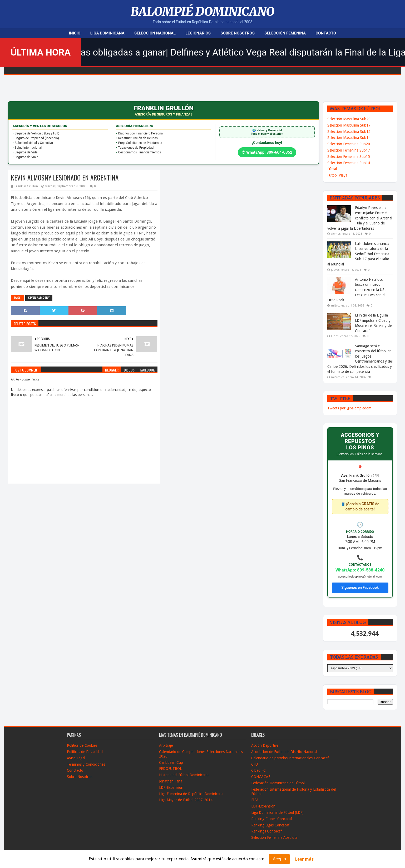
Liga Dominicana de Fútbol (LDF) (277, 812)
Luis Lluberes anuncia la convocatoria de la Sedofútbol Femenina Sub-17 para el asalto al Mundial (358, 254)
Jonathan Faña (171, 781)
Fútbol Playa (337, 175)
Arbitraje (166, 745)
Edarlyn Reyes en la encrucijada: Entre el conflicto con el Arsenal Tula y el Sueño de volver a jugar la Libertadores (360, 218)
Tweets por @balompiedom (349, 408)
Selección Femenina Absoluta (274, 837)
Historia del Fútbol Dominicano (184, 775)
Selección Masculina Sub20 (349, 119)
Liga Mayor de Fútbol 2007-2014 (186, 800)
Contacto (326, 33)
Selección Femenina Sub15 (349, 157)
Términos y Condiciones (86, 764)
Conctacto (75, 770)
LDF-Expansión (171, 787)
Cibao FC (258, 770)
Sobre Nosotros (237, 33)
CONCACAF (261, 777)
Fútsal (332, 169)
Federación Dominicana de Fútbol (278, 783)
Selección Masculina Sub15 (349, 132)
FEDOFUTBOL (170, 769)
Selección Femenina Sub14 (349, 163)
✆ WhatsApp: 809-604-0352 (267, 152)
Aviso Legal (76, 758)
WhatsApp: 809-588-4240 (360, 570)
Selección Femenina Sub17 (349, 150)
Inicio (75, 33)
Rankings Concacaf (266, 831)
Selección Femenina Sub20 (349, 144)
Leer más (304, 859)
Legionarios (198, 33)
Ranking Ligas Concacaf (270, 825)
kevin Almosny (39, 298)
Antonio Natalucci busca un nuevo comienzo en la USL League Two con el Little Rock (357, 290)
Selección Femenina (285, 33)
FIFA (255, 800)
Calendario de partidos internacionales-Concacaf (290, 758)
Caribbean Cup (171, 762)
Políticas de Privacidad (85, 752)
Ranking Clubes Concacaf (272, 819)
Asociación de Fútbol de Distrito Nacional (284, 752)
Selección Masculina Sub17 (349, 125)
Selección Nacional (155, 33)
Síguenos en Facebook (360, 588)
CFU (255, 764)
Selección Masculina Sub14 (349, 138)
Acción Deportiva (265, 745)
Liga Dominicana (107, 33)
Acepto (279, 859)
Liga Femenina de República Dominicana (191, 794)
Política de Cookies (82, 745)
